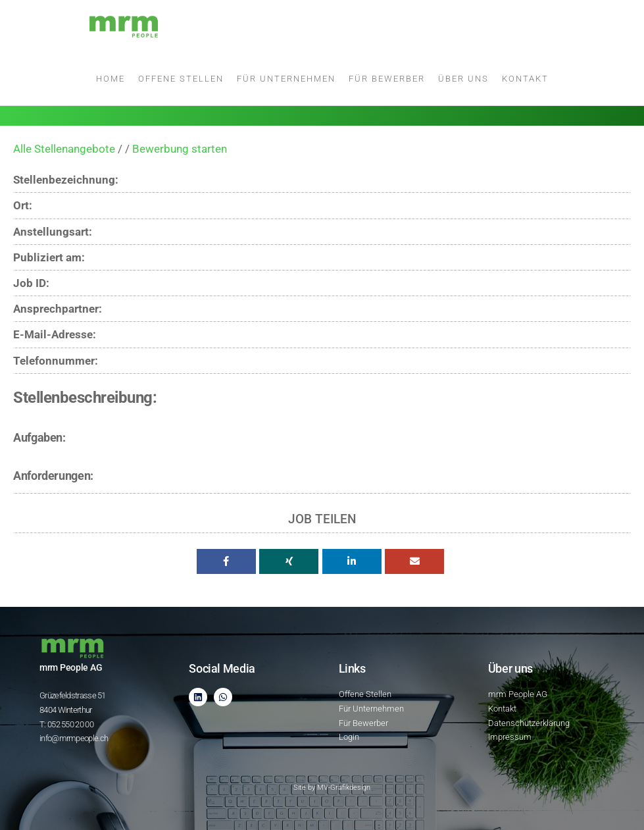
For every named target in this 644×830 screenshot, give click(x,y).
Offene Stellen (181, 79)
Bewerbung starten (180, 149)
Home (111, 79)
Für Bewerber (387, 79)
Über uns (463, 79)
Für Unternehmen (286, 79)
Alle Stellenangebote (64, 149)
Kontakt (525, 79)
